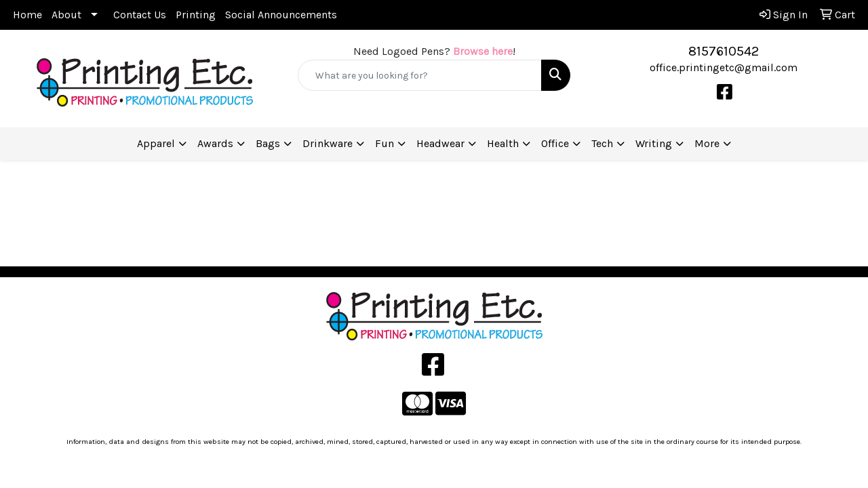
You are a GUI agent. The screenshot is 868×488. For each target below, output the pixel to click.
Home (27, 15)
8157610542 (724, 51)
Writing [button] (654, 143)
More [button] (707, 143)
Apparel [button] (156, 143)
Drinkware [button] (328, 143)
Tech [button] (602, 143)
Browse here (483, 51)
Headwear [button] (440, 143)
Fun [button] (384, 143)
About (66, 15)
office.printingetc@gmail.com (724, 67)
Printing (196, 15)
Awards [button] (215, 143)
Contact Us (140, 15)
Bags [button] (268, 143)
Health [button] (503, 143)
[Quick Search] (420, 75)
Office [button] (555, 143)
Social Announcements (281, 15)
